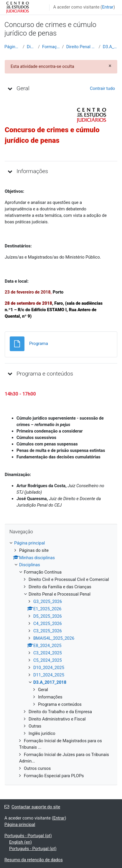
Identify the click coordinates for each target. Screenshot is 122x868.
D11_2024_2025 (49, 675)
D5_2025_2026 (48, 616)
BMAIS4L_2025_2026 (54, 638)
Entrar (108, 7)
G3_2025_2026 (48, 601)
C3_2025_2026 (48, 631)
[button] (10, 88)
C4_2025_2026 (48, 624)
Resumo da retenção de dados (34, 860)
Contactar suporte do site (32, 807)
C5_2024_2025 (48, 660)
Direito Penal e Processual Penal (81, 47)
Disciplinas (31, 47)
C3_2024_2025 (48, 653)
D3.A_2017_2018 (110, 47)
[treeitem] (61, 660)
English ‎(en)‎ (20, 842)
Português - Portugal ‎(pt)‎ (28, 836)
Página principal (12, 47)
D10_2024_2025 (49, 668)
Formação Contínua (51, 47)
